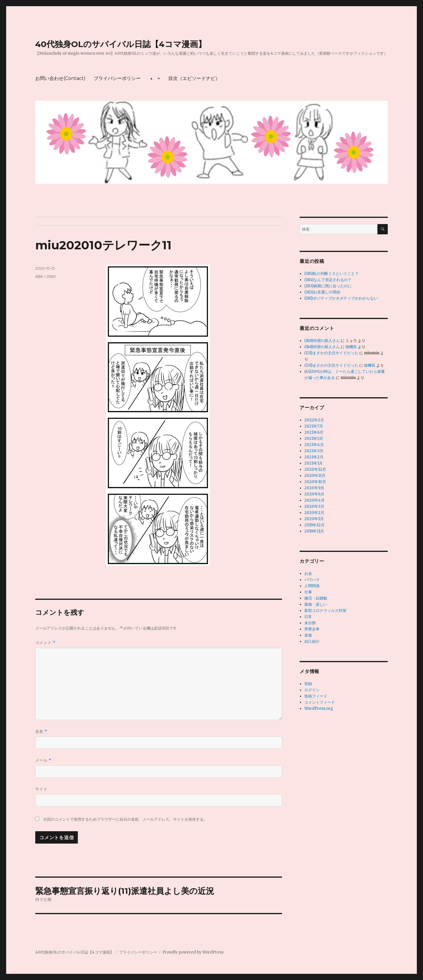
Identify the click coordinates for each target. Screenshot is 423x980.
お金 (308, 574)
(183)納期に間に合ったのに (328, 286)
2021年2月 (314, 457)
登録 (308, 684)
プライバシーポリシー (117, 78)
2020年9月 (314, 488)
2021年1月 (314, 463)
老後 (308, 635)
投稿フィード (316, 696)
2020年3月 (314, 506)
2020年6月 (314, 494)
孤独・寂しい (316, 604)
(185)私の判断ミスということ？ (331, 274)
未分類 (310, 623)
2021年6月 (314, 432)
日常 (308, 617)
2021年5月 (314, 439)
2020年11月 (315, 476)
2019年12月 (314, 525)
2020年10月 (315, 482)
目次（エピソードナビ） (194, 78)
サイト (41, 789)
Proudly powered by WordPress (193, 952)
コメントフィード (320, 702)
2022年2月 (314, 420)
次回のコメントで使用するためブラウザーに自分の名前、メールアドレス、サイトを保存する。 (125, 819)
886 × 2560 (46, 276)
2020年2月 (314, 513)
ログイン (312, 690)
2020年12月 (315, 469)
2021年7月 (314, 426)
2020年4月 (314, 500)
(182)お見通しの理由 (322, 292)
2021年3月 (314, 451)
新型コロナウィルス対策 (325, 611)
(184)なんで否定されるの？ (328, 280)
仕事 (308, 592)
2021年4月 (314, 445)
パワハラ (312, 580)
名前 (41, 731)
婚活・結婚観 (316, 598)
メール (43, 760)
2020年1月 (314, 519)
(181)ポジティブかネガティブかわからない (341, 298)
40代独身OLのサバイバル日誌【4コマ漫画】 (121, 44)
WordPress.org (319, 708)
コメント (45, 643)
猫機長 (351, 347)
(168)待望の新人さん (322, 341)
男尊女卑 (312, 629)
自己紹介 (312, 641)
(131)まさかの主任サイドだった (331, 353)
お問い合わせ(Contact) (60, 78)
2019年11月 (314, 531)
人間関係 (312, 586)
